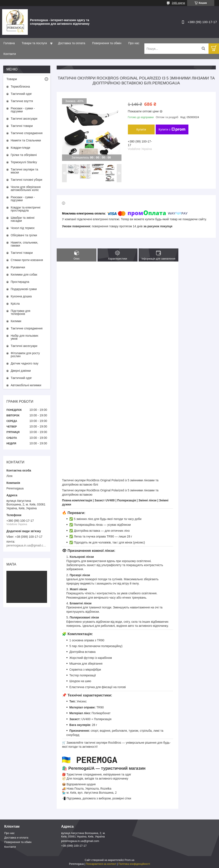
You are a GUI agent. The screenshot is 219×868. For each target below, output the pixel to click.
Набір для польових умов (24, 337)
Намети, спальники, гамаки (24, 244)
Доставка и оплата (16, 838)
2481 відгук (178, 3)
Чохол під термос (23, 228)
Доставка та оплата (72, 43)
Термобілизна (20, 87)
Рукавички (18, 267)
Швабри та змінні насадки (23, 219)
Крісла (15, 304)
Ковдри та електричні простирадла (26, 209)
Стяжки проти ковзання (27, 260)
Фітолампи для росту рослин (25, 355)
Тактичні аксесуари (24, 119)
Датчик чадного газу (24, 363)
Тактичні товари (22, 126)
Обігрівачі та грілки (24, 235)
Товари (12, 79)
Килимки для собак (24, 275)
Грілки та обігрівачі (24, 155)
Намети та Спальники (26, 140)
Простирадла (20, 282)
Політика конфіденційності (134, 864)
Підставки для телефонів (21, 312)
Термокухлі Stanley (24, 162)
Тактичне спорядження (27, 133)
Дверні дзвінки (21, 371)
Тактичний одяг (21, 94)
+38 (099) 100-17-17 (74, 846)
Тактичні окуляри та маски (24, 171)
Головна (9, 43)
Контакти (10, 54)
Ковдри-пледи (20, 148)
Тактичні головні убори (26, 180)
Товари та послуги (34, 43)
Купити (141, 129)
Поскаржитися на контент (101, 864)
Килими (16, 321)
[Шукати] (203, 49)
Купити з (172, 129)
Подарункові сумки (24, 289)
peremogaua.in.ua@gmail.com (80, 841)
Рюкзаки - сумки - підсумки (23, 110)
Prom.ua (129, 860)
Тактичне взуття (22, 101)
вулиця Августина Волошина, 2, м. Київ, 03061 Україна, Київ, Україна (83, 835)
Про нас (134, 43)
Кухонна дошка (21, 296)
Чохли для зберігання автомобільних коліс (26, 188)
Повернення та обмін (107, 43)
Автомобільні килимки (26, 385)
